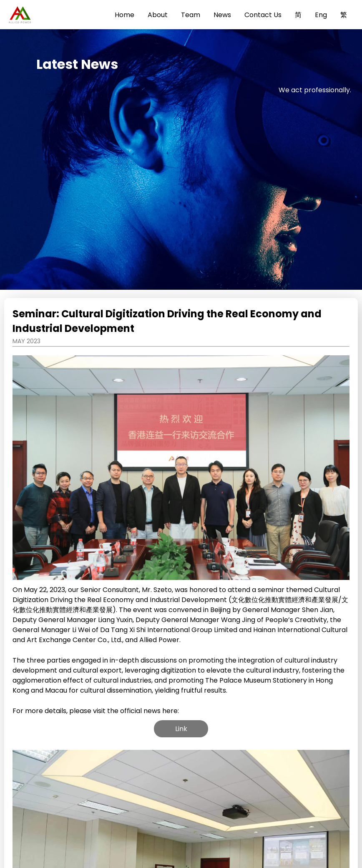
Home (124, 15)
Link (181, 729)
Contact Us (263, 15)
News (222, 15)
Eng (321, 15)
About (158, 15)
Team (191, 15)
